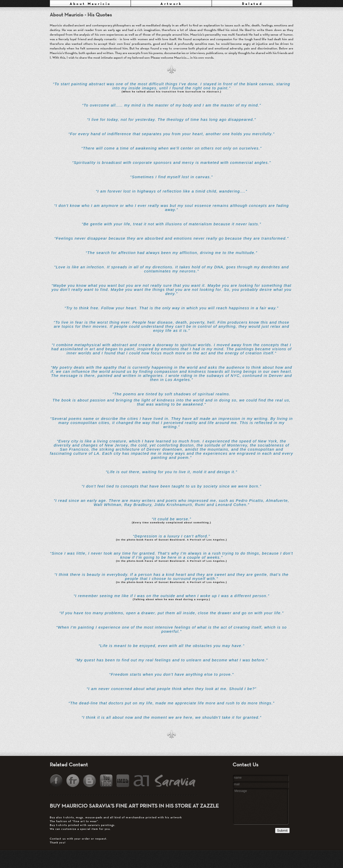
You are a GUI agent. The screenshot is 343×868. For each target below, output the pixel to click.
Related (252, 4)
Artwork (171, 4)
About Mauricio (90, 4)
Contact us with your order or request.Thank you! (132, 830)
